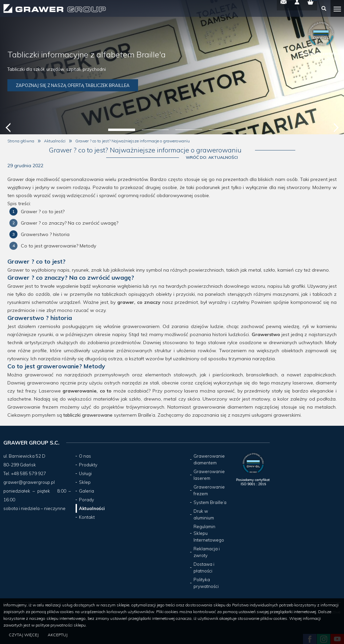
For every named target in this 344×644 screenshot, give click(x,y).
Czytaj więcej (25, 635)
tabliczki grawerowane (88, 416)
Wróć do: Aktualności (311, 154)
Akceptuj (60, 635)
